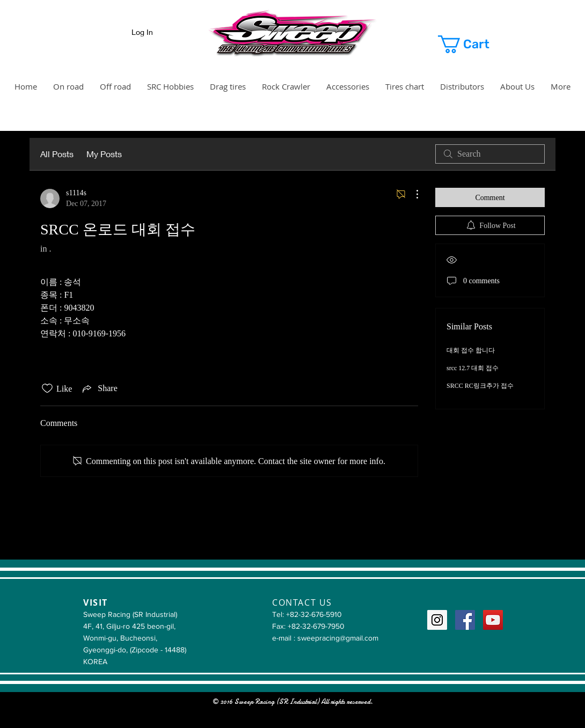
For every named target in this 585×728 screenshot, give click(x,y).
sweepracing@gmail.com (338, 638)
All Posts (57, 154)
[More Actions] (412, 194)
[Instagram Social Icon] (437, 620)
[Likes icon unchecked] (47, 388)
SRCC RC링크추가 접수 (480, 386)
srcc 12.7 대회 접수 (473, 368)
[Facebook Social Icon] (465, 620)
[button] (476, 44)
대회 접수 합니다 (471, 350)
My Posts (104, 154)
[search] (490, 154)
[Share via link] (99, 388)
